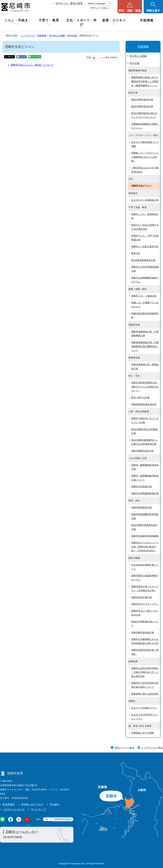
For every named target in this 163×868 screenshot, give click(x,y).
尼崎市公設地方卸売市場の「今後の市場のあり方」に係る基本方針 (145, 672)
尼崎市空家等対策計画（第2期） (145, 652)
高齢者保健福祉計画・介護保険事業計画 (145, 334)
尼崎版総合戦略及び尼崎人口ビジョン (145, 126)
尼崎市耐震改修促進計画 (144, 404)
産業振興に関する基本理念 (145, 694)
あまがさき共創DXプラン (144, 708)
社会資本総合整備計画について (145, 567)
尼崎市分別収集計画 (141, 487)
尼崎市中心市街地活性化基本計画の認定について (145, 685)
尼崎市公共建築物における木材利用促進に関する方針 (145, 641)
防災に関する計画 (140, 398)
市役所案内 (9, 804)
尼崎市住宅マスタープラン (145, 604)
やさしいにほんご (100, 8)
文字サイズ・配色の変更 (69, 3)
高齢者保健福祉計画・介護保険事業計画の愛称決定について (145, 346)
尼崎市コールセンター (22, 832)
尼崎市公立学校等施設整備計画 (145, 269)
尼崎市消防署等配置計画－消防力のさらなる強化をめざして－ (145, 387)
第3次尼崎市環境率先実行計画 (144, 527)
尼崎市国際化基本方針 (143, 451)
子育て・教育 (49, 20)
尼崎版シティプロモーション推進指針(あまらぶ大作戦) (145, 157)
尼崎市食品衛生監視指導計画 (145, 316)
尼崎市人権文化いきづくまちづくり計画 (145, 420)
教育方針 (136, 253)
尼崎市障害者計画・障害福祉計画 (145, 367)
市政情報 (147, 20)
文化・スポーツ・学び (81, 22)
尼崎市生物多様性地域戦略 (145, 536)
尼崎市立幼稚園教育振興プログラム (145, 280)
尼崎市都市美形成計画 (143, 633)
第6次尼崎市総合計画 (142, 100)
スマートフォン (63, 819)
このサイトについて (13, 809)
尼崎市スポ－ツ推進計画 (144, 296)
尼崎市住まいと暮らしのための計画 (145, 613)
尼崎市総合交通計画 (141, 597)
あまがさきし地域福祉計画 (145, 200)
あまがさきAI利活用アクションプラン (145, 717)
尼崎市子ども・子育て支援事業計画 (145, 238)
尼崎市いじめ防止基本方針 (145, 247)
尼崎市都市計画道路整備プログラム (145, 578)
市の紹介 (55, 804)
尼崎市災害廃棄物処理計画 (145, 493)
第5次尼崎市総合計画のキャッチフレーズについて (144, 115)
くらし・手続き (16, 20)
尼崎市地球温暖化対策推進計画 (145, 516)
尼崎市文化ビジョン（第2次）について (32, 65)
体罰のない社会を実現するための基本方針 (145, 227)
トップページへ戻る (152, 748)
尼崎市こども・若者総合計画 (145, 216)
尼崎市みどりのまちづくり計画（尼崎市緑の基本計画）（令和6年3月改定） (145, 547)
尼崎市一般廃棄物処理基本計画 (145, 467)
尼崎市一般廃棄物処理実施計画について (145, 478)
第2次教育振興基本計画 (143, 260)
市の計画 (72, 36)
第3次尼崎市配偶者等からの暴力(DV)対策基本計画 (144, 442)
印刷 (89, 57)
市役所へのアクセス (32, 804)
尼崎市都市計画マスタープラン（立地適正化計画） (145, 589)
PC (47, 819)
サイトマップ (38, 809)
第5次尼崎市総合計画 (142, 106)
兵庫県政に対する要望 (143, 733)
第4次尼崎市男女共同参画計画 (144, 431)
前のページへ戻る (125, 748)
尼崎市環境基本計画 (141, 507)
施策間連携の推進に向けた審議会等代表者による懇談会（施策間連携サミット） (145, 81)
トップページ (28, 36)
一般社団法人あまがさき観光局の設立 (145, 170)
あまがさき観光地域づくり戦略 (145, 144)
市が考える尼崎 (57, 36)
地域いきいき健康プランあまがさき (145, 305)
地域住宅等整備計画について (145, 624)
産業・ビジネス (114, 20)
